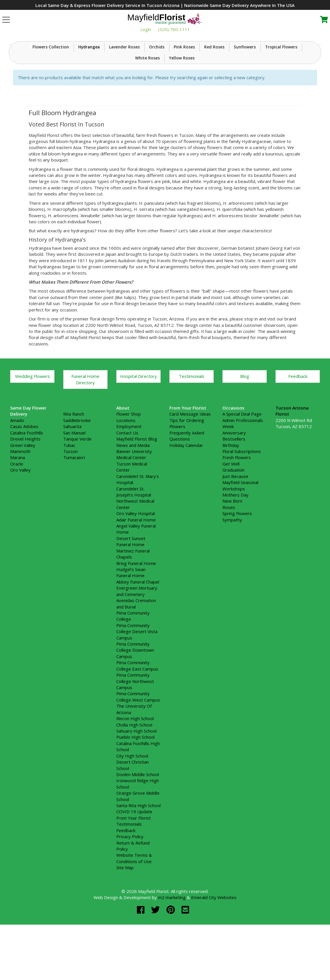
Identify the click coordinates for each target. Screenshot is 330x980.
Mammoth (20, 495)
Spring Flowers (237, 557)
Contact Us (127, 476)
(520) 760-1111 (174, 29)
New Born (232, 544)
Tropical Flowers (281, 90)
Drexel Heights (25, 482)
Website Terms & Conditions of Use (134, 902)
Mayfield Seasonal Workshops (240, 529)
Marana (18, 501)
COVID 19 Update (134, 855)
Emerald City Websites (214, 941)
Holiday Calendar (186, 489)
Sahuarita (72, 470)
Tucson (70, 495)
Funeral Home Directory (85, 423)
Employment (129, 470)
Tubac (69, 489)
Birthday (231, 489)
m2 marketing (172, 941)
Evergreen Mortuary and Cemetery (137, 634)
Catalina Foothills (27, 476)
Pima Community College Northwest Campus (135, 725)
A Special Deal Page (242, 458)
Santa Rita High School (138, 849)
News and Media (133, 489)
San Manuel (74, 476)
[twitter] (157, 953)
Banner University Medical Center (134, 498)
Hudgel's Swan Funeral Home (131, 616)
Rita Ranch (74, 458)
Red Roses (214, 90)
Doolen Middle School (138, 818)
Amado (17, 464)
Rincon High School (135, 762)
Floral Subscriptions (242, 495)
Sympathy (232, 563)
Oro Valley (20, 513)
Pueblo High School (135, 780)
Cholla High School (134, 768)
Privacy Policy (130, 880)
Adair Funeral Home (136, 563)
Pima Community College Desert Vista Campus (137, 675)
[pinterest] (172, 953)
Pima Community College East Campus (137, 709)
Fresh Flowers (237, 501)
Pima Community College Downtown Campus (135, 694)
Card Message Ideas (190, 458)
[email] (185, 953)
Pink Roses (184, 90)
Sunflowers (245, 90)
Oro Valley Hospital (136, 557)
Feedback (298, 420)
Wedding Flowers (32, 420)
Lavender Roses (124, 90)
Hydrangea (89, 90)
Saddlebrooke (77, 464)
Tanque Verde (77, 482)
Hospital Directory (138, 420)
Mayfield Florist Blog (137, 482)
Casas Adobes (24, 470)
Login (146, 29)
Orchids (157, 90)
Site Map (125, 911)
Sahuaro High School (136, 774)
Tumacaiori (74, 501)
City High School (132, 799)
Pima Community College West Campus (138, 740)
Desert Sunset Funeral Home (131, 585)
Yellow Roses (182, 102)
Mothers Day (235, 538)
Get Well (231, 507)
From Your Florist (134, 861)
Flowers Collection (51, 90)
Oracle (17, 507)
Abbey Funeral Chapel (138, 625)
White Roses (147, 102)
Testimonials (192, 420)
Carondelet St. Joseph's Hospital (134, 535)
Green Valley (23, 489)
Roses (229, 551)
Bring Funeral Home (136, 607)
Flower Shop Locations (129, 461)
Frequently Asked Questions (187, 479)
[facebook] (142, 953)
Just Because (235, 520)
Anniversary (234, 476)
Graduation (233, 513)
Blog (245, 420)
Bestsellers (234, 482)
